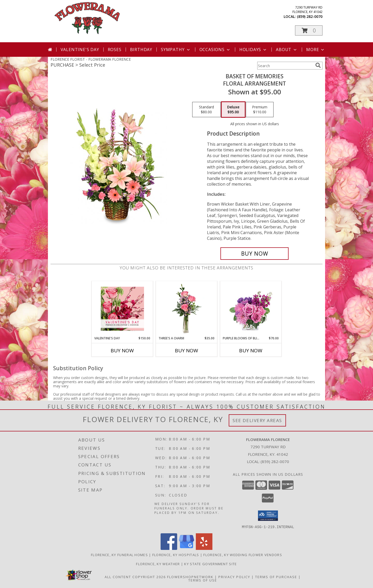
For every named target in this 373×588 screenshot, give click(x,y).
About (287, 50)
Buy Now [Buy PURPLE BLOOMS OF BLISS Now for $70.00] (251, 351)
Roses (115, 50)
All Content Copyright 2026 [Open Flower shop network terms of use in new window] (135, 577)
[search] (318, 65)
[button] (309, 30)
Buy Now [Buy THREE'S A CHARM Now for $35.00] (187, 351)
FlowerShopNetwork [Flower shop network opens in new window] (190, 577)
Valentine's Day (80, 50)
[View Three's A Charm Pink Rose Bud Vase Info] (187, 309)
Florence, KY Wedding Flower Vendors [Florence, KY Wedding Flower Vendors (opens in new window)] (243, 555)
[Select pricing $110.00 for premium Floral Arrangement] (260, 110)
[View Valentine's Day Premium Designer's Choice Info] (122, 309)
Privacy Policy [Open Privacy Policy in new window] (234, 577)
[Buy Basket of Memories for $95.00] (254, 254)
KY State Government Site (210, 564)
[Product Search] (285, 66)
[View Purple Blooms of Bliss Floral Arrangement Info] (251, 309)
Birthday (141, 50)
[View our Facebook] (169, 548)
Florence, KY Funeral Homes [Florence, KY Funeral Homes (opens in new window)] (119, 555)
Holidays (253, 50)
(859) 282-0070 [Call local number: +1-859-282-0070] (310, 16)
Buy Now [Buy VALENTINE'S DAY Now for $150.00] (122, 351)
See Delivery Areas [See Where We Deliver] (257, 420)
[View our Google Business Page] (187, 548)
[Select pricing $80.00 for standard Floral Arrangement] (206, 110)
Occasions (215, 50)
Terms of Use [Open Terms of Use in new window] (203, 580)
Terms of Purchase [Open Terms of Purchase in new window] (276, 577)
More (316, 50)
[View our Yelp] (204, 548)
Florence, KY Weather (158, 564)
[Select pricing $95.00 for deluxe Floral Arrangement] (233, 110)
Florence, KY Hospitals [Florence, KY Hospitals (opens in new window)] (176, 555)
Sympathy (176, 50)
